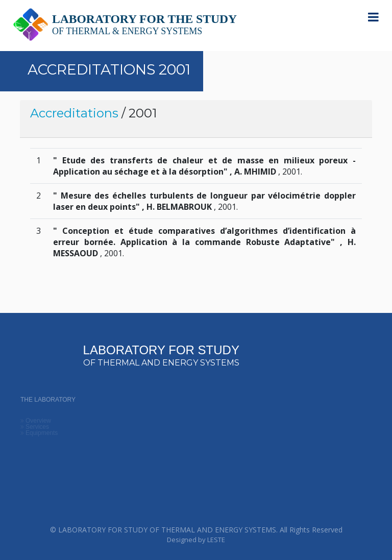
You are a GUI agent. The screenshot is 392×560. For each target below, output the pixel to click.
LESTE (216, 540)
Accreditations (74, 113)
